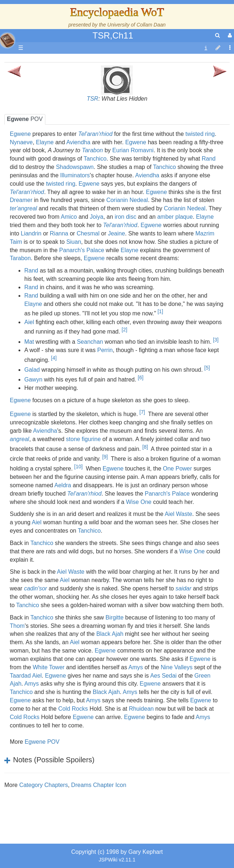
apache (7, 40)
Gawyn (33, 380)
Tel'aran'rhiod (95, 134)
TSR (93, 99)
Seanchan (90, 342)
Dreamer (21, 200)
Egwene (20, 134)
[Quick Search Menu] (217, 35)
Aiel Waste (178, 514)
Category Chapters (44, 785)
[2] (124, 330)
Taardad (20, 676)
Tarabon (93, 150)
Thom (17, 626)
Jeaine (116, 233)
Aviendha (78, 142)
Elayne (45, 142)
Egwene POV (42, 742)
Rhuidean (141, 709)
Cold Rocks (73, 709)
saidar (184, 588)
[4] (54, 358)
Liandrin (31, 233)
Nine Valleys (177, 667)
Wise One (139, 502)
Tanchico (95, 159)
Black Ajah (110, 634)
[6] (141, 378)
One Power (177, 469)
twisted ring (200, 134)
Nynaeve (21, 142)
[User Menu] (229, 35)
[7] (142, 412)
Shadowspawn (75, 167)
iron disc (126, 217)
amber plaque (175, 217)
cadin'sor (36, 588)
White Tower (49, 667)
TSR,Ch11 (113, 35)
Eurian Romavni (133, 150)
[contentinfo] (206, 48)
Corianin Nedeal (127, 200)
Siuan (74, 242)
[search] (217, 35)
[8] (145, 447)
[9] (105, 457)
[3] (216, 340)
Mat (29, 342)
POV (25, 119)
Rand (209, 159)
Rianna (59, 233)
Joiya (97, 217)
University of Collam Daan (137, 25)
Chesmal (88, 233)
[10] (79, 467)
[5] (207, 368)
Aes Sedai (163, 676)
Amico (69, 217)
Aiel (29, 322)
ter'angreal (23, 208)
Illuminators (75, 175)
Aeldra (63, 485)
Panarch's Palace (82, 250)
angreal (19, 439)
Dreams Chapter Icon (99, 785)
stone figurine (83, 439)
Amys (136, 667)
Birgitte (115, 617)
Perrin (105, 350)
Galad (32, 370)
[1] (160, 311)
